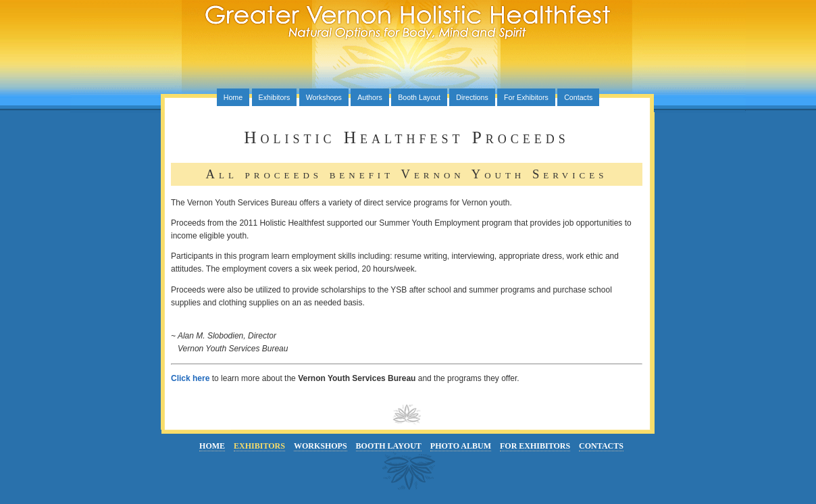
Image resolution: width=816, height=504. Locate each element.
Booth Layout (419, 97)
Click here (190, 378)
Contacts (578, 97)
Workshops (324, 97)
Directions (472, 97)
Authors (370, 97)
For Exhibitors (526, 97)
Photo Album (461, 446)
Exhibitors (275, 97)
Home (233, 97)
